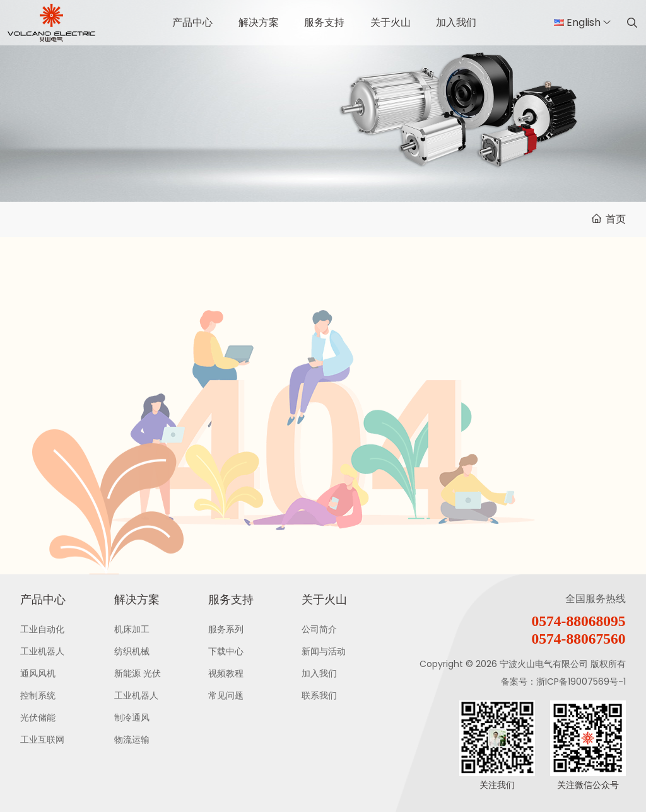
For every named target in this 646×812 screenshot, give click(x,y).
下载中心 (226, 651)
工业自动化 (42, 629)
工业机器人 (42, 651)
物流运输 (132, 739)
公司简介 (319, 629)
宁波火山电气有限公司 (544, 664)
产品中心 (192, 22)
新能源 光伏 (138, 673)
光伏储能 (38, 717)
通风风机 (38, 673)
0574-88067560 (579, 639)
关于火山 (391, 22)
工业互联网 (42, 739)
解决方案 (259, 22)
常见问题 (226, 695)
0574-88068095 (579, 621)
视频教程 (226, 673)
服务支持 (324, 22)
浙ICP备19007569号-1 (581, 681)
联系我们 (319, 695)
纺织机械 (132, 651)
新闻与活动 (324, 651)
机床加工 (132, 629)
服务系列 (226, 629)
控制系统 (38, 695)
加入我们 (456, 22)
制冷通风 (132, 717)
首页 (616, 219)
